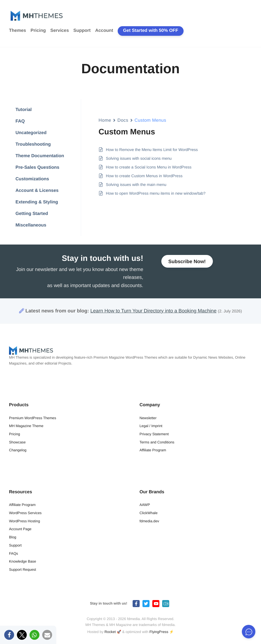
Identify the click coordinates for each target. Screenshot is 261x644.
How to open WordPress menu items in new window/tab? (156, 193)
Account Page (20, 529)
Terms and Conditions (157, 442)
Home (105, 120)
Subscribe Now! (187, 265)
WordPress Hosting (24, 521)
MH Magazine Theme (26, 426)
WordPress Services (25, 513)
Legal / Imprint (151, 426)
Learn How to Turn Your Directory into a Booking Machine (153, 311)
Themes (17, 31)
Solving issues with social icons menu (139, 158)
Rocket (110, 632)
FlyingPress (159, 632)
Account (104, 31)
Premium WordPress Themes (33, 418)
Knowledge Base (23, 561)
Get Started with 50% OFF (151, 31)
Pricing (38, 31)
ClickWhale (149, 513)
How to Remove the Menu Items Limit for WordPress (152, 150)
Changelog (18, 450)
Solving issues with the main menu (136, 185)
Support (82, 31)
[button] (9, 635)
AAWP (145, 505)
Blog (13, 537)
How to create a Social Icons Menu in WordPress (149, 167)
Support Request (23, 569)
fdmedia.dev (150, 521)
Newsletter (148, 418)
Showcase (17, 442)
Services (60, 31)
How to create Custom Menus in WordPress (144, 176)
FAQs (14, 553)
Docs (123, 120)
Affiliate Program (153, 450)
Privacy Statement (154, 434)
